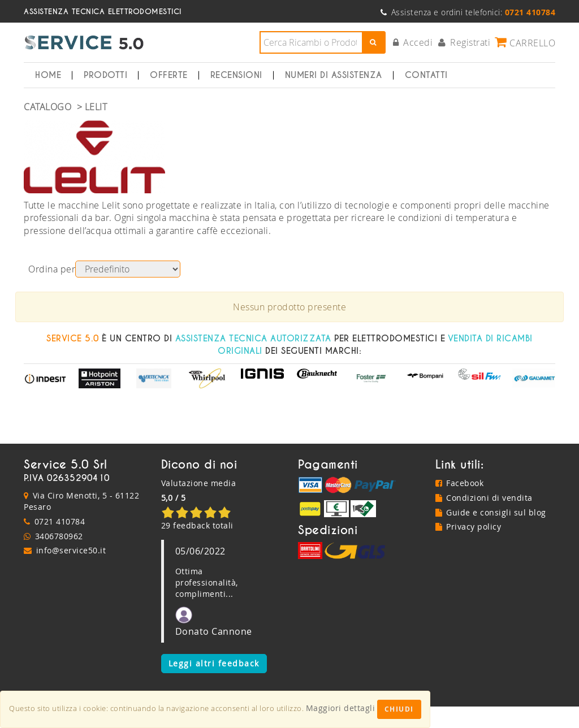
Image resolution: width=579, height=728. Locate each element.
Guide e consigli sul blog (491, 512)
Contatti (426, 75)
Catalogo (47, 107)
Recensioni (236, 75)
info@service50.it (71, 550)
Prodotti (105, 75)
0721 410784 (60, 521)
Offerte (169, 75)
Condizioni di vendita (484, 498)
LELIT (96, 107)
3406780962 (59, 536)
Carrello (525, 42)
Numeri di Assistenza (334, 75)
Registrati (465, 42)
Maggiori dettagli (341, 708)
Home (48, 75)
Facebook (460, 483)
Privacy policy (468, 526)
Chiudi (399, 709)
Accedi (413, 42)
